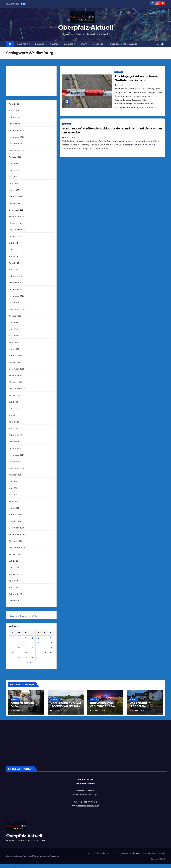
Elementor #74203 (149, 853)
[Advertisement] (81, 743)
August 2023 (15, 316)
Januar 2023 (15, 362)
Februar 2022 (15, 435)
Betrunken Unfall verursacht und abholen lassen (103, 706)
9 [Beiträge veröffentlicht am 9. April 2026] (32, 643)
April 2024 (14, 263)
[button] (158, 44)
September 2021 (17, 468)
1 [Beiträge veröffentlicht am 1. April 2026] (26, 638)
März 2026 (14, 111)
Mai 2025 (13, 177)
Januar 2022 (15, 442)
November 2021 (16, 455)
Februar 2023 (15, 356)
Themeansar (55, 856)
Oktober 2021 (15, 462)
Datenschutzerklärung (124, 44)
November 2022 (17, 375)
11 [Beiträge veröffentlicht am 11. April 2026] (45, 643)
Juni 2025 (14, 170)
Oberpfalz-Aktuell (85, 27)
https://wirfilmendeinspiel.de (23, 616)
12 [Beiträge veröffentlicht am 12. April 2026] (51, 643)
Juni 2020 (14, 568)
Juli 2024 (13, 243)
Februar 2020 (15, 594)
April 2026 (14, 104)
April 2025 (14, 183)
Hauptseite (23, 44)
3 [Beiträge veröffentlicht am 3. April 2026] (39, 638)
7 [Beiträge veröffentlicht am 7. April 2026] (19, 643)
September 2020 (17, 548)
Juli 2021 (13, 481)
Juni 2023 (14, 329)
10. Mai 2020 (122, 85)
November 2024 (17, 217)
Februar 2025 (15, 197)
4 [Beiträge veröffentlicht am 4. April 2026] (45, 638)
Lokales (40, 44)
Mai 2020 (13, 574)
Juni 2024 (14, 250)
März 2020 (14, 587)
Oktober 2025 (16, 144)
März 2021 (14, 508)
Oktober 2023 (16, 303)
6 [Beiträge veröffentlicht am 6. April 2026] (12, 643)
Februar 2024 (15, 276)
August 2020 (15, 554)
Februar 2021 (15, 515)
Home (91, 853)
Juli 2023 (13, 322)
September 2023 (17, 309)
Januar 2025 (15, 203)
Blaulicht (69, 44)
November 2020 (17, 534)
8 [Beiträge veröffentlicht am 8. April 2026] (26, 643)
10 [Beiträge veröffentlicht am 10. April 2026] (39, 643)
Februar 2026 (15, 117)
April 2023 (14, 342)
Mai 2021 (13, 495)
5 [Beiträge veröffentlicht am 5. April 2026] (51, 638)
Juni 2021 (14, 488)
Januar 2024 (15, 283)
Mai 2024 (13, 256)
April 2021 (14, 501)
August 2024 (15, 236)
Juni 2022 (14, 409)
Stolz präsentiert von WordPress (19, 856)
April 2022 (14, 422)
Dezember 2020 (17, 528)
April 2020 (14, 581)
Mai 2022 (13, 415)
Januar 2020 (15, 601)
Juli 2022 (13, 402)
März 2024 (14, 269)
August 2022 (15, 395)
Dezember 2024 (17, 210)
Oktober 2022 (16, 382)
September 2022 (17, 389)
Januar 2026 (15, 124)
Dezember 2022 (17, 369)
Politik (54, 44)
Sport (84, 44)
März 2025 (14, 190)
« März (30, 663)
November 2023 (17, 296)
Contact (116, 853)
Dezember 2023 (17, 289)
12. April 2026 (19, 710)
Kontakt (162, 853)
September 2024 (17, 230)
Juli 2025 (13, 164)
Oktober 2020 (16, 541)
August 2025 (15, 157)
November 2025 (17, 137)
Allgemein (99, 44)
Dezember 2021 (16, 448)
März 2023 (14, 349)
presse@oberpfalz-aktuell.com (15, 866)
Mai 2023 (13, 336)
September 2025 (17, 150)
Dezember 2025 (17, 130)
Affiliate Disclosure (103, 853)
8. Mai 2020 (70, 137)
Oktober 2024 (16, 223)
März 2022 (14, 428)
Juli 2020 (13, 561)
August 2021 (15, 475)
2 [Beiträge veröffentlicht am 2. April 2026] (32, 638)
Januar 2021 (15, 521)
